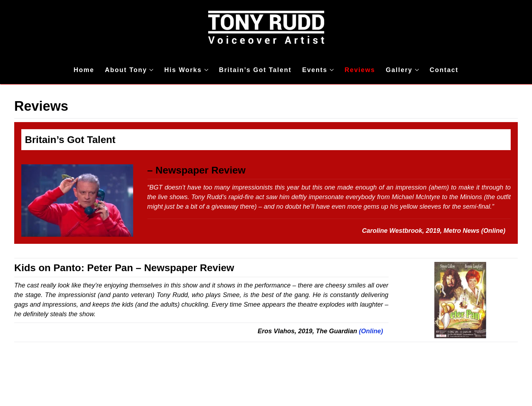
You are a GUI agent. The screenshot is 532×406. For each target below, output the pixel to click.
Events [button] (318, 70)
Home (84, 70)
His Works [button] (186, 70)
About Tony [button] (129, 70)
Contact (444, 70)
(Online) (494, 231)
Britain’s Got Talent (255, 70)
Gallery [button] (402, 70)
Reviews (360, 70)
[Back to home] (266, 28)
